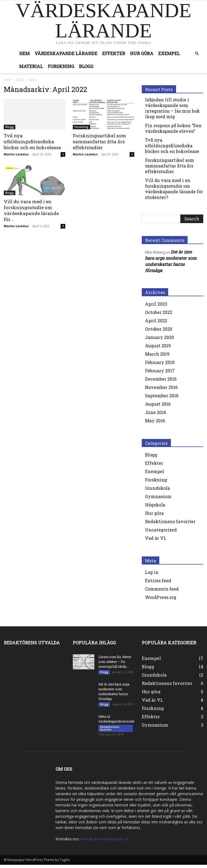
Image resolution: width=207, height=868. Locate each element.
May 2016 (155, 421)
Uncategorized (161, 530)
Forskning (61, 66)
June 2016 (156, 412)
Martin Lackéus (16, 154)
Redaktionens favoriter (170, 521)
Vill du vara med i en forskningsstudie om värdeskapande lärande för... (31, 210)
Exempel (169, 53)
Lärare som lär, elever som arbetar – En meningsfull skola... (115, 662)
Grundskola (157, 488)
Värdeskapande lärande (66, 53)
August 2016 (158, 404)
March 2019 (157, 354)
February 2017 (160, 371)
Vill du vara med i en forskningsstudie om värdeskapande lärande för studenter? (174, 189)
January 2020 (159, 337)
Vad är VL (156, 538)
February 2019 (160, 362)
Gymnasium (158, 496)
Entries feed (158, 581)
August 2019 (158, 346)
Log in (152, 572)
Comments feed (162, 589)
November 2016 (161, 387)
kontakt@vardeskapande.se (105, 842)
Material (31, 66)
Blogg (86, 66)
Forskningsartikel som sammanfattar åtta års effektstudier (99, 142)
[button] (197, 54)
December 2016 (161, 379)
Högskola (155, 505)
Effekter (114, 53)
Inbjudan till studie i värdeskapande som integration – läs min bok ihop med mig (172, 108)
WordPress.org (161, 597)
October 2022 (159, 312)
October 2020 (159, 329)
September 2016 (162, 396)
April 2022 (156, 321)
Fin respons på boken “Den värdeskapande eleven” (173, 128)
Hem (24, 53)
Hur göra (142, 53)
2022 (20, 80)
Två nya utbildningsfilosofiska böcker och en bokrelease (32, 142)
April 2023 (156, 304)
